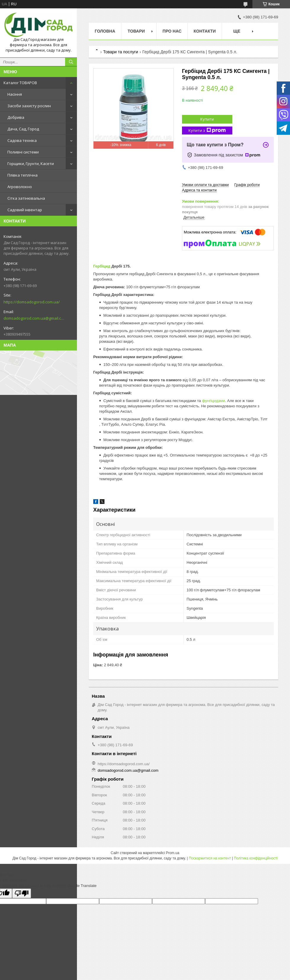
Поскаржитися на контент (210, 858)
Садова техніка (22, 140)
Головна (105, 31)
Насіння (15, 94)
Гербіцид (102, 266)
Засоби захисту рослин (29, 106)
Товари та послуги (120, 52)
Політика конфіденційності (256, 858)
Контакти (205, 31)
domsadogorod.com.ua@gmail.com (34, 318)
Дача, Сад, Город (23, 129)
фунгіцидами (214, 401)
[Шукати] (71, 62)
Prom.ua (173, 853)
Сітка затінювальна (26, 198)
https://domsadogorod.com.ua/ (32, 302)
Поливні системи (23, 152)
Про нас (172, 31)
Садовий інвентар (25, 210)
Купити (207, 119)
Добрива (16, 117)
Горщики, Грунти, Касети (31, 164)
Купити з (207, 130)
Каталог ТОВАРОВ (20, 83)
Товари (136, 31)
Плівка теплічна (22, 175)
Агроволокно (20, 187)
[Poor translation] (22, 893)
